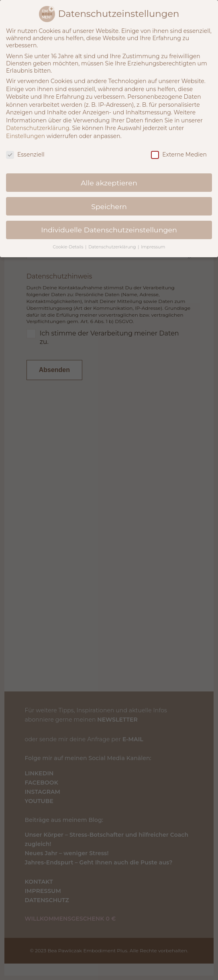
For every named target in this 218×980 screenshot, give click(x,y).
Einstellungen (25, 136)
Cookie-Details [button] (69, 247)
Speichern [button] (109, 206)
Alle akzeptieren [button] (109, 183)
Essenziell (25, 155)
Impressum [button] (153, 247)
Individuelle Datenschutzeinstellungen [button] (109, 230)
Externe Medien (179, 155)
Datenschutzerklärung (38, 128)
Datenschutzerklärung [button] (113, 247)
